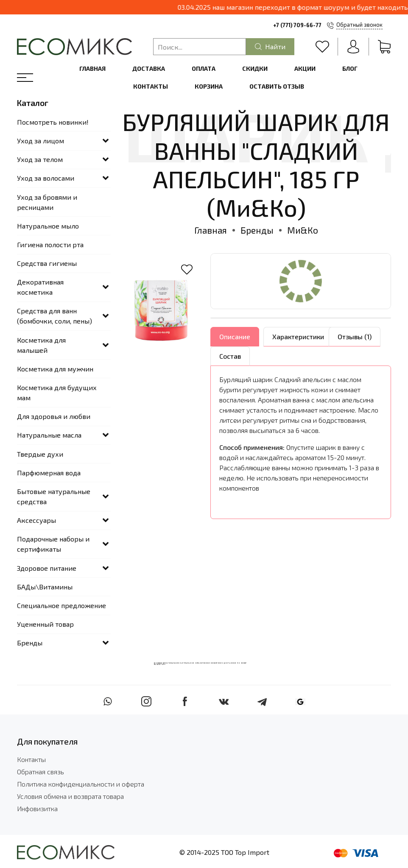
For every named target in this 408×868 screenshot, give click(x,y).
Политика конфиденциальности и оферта (81, 784)
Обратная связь (41, 772)
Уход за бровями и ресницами (47, 202)
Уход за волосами (46, 178)
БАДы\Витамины (45, 587)
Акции (305, 68)
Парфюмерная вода (49, 473)
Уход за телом (40, 159)
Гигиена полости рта (50, 244)
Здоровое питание (47, 568)
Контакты (151, 86)
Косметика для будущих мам (57, 392)
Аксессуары (36, 520)
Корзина (209, 86)
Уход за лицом (41, 141)
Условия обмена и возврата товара (70, 796)
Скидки (255, 68)
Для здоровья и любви (54, 416)
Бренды (257, 230)
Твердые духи (40, 454)
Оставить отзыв (277, 86)
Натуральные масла (49, 435)
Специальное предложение (61, 605)
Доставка (149, 68)
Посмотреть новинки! (53, 122)
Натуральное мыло (48, 226)
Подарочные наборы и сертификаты (53, 544)
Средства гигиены (47, 263)
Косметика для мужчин (55, 369)
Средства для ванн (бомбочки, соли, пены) (54, 316)
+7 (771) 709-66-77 (297, 25)
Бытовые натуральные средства (54, 496)
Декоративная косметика (40, 287)
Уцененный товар (45, 624)
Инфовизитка (37, 808)
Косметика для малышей (41, 345)
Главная (92, 68)
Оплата (204, 68)
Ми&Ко (303, 230)
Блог (350, 68)
